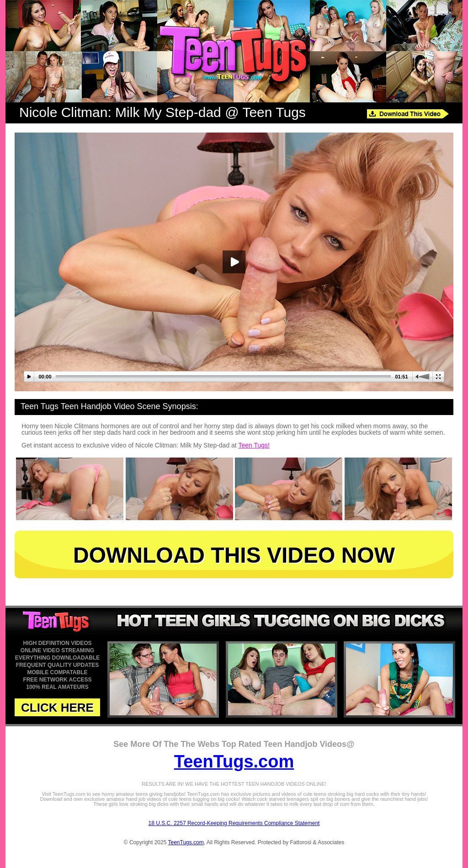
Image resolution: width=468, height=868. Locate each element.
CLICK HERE (57, 708)
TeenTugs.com (234, 761)
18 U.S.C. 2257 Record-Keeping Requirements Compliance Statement (234, 823)
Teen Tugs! (254, 445)
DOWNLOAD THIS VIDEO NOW (234, 555)
